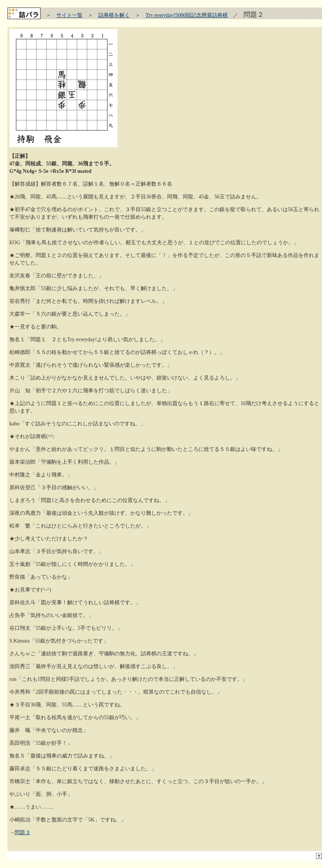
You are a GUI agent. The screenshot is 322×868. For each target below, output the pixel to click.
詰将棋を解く (114, 15)
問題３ (23, 832)
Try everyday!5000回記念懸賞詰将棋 (187, 15)
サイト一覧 (69, 15)
